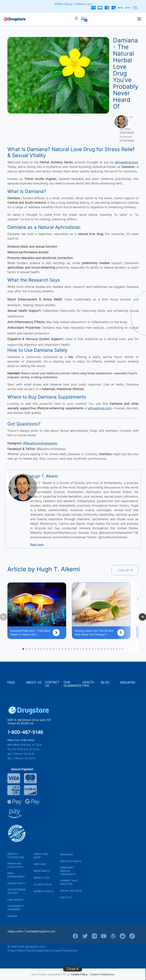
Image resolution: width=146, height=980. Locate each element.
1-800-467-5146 (25, 732)
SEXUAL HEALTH (17, 883)
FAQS (11, 682)
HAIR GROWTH (15, 900)
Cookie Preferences (102, 974)
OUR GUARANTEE (73, 684)
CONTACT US (52, 684)
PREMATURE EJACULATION (15, 865)
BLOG (105, 682)
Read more (37, 544)
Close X (73, 969)
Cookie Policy (79, 974)
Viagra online (15, 931)
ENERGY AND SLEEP (41, 856)
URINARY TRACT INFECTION (69, 882)
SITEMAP (12, 916)
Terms (30, 950)
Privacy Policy (16, 950)
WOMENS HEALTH (44, 891)
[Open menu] (139, 19)
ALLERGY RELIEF (43, 884)
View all (125, 570)
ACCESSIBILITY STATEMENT (16, 908)
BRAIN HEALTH (42, 871)
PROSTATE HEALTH (71, 861)
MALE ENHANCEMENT (16, 875)
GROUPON (128, 682)
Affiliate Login (84, 4)
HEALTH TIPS (88, 684)
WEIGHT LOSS (41, 878)
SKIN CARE (40, 864)
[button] (23, 649)
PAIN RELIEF (67, 854)
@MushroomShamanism (40, 443)
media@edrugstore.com (40, 931)
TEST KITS (66, 897)
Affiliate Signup (63, 4)
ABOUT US (34, 682)
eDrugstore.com (126, 162)
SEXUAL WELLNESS (71, 891)
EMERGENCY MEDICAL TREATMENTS (68, 871)
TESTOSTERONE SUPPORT (16, 891)
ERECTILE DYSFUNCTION (16, 856)
